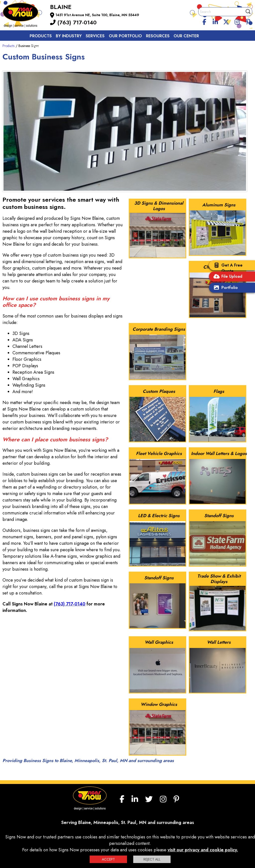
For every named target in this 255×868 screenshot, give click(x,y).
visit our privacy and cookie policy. (203, 850)
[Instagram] (237, 21)
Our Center (186, 36)
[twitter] (226, 21)
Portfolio (225, 288)
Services (95, 36)
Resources (158, 36)
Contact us (43, 47)
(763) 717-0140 (73, 22)
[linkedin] (215, 21)
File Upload (227, 277)
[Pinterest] (248, 21)
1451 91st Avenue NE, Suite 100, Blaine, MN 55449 (97, 15)
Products (41, 36)
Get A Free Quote (227, 268)
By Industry (69, 36)
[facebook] (204, 21)
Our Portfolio (125, 36)
